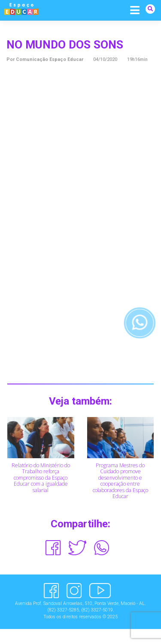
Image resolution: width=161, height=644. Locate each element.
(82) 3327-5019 (97, 610)
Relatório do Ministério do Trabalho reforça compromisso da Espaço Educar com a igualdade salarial (41, 478)
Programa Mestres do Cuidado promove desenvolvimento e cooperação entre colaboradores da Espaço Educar (120, 481)
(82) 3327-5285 (63, 610)
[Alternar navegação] (135, 10)
